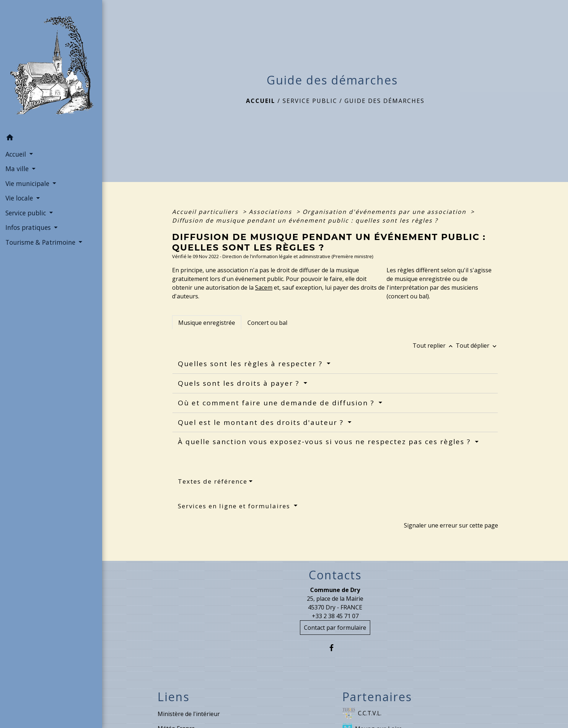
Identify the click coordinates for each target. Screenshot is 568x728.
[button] (51, 138)
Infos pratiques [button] (29, 227)
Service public (310, 101)
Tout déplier (477, 346)
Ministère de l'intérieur (189, 714)
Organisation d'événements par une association (385, 212)
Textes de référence (213, 481)
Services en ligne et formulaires (235, 506)
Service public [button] (27, 213)
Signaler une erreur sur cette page (451, 525)
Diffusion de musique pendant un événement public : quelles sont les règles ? (305, 220)
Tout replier (434, 346)
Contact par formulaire (335, 628)
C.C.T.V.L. (362, 714)
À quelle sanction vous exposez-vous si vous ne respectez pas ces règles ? (325, 442)
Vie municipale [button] (28, 183)
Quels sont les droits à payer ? (240, 383)
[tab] (207, 322)
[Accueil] (51, 65)
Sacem (264, 288)
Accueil (261, 101)
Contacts (335, 575)
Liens (174, 697)
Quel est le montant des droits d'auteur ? (262, 422)
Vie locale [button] (20, 198)
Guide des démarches (385, 101)
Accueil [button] (17, 154)
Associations (272, 212)
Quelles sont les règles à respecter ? (251, 364)
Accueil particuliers (206, 212)
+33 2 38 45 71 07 (335, 616)
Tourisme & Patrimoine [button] (41, 242)
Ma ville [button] (18, 169)
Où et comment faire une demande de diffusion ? (277, 403)
